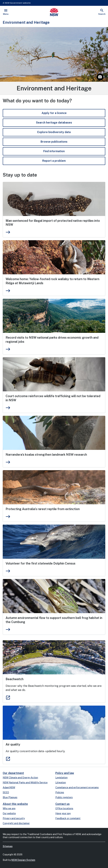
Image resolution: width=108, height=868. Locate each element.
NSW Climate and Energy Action (20, 778)
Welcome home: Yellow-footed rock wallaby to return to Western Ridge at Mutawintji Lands (52, 281)
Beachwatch (15, 679)
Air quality (13, 744)
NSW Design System (23, 860)
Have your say (63, 813)
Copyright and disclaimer (16, 823)
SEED (6, 792)
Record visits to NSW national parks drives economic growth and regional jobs (52, 340)
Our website (9, 813)
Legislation (61, 778)
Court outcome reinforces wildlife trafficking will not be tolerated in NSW (53, 398)
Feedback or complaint (68, 818)
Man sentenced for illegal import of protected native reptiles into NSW (53, 223)
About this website (15, 804)
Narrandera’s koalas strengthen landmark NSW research (46, 455)
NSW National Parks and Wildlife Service (25, 783)
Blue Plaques (10, 797)
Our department (13, 773)
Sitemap (8, 846)
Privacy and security (14, 818)
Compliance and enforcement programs (77, 787)
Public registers (64, 797)
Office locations (64, 808)
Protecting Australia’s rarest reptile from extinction (43, 509)
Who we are (9, 808)
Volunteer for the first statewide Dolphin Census (40, 563)
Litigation (61, 783)
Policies (60, 792)
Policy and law (65, 773)
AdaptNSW (9, 787)
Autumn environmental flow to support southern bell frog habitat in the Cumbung (54, 620)
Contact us (62, 804)
